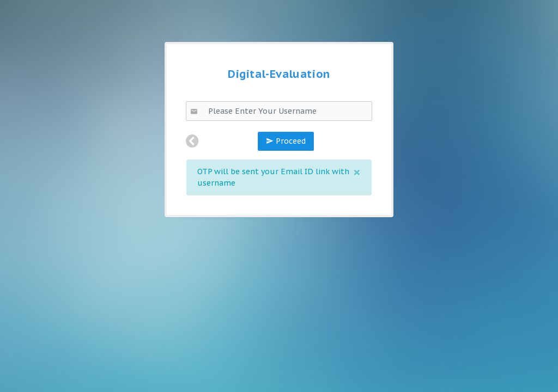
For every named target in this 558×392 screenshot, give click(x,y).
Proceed (286, 141)
